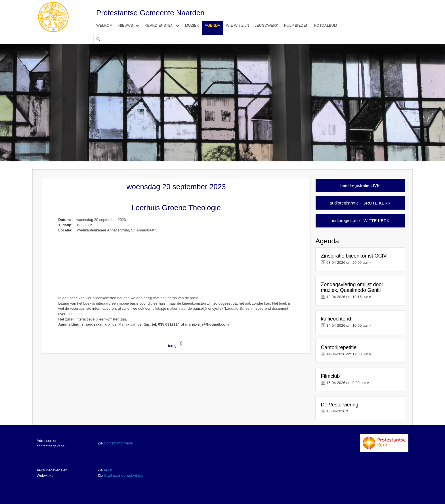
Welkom (104, 25)
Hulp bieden (296, 25)
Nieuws (130, 25)
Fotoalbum (326, 25)
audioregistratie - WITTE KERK (360, 221)
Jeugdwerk (267, 25)
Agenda (212, 25)
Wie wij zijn (238, 25)
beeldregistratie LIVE (360, 185)
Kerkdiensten (163, 25)
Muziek (192, 25)
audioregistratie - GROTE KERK (360, 203)
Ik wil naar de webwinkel (124, 475)
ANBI (108, 470)
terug (176, 344)
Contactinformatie (118, 443)
